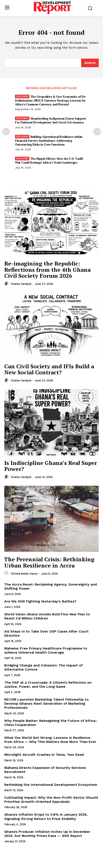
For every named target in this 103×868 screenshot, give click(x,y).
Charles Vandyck (21, 284)
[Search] (90, 63)
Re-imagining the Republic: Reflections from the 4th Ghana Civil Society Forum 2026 (47, 269)
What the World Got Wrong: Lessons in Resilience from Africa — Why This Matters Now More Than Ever (50, 740)
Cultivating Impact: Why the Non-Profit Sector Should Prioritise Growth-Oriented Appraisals (51, 800)
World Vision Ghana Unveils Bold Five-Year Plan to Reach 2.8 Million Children (47, 616)
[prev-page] (6, 132)
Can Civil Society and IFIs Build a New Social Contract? (49, 369)
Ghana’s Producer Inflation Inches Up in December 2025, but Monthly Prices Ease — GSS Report (47, 834)
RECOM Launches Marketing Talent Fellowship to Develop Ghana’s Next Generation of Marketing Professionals (46, 703)
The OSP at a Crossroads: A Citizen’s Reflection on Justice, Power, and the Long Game (48, 684)
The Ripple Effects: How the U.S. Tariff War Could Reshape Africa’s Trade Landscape (49, 160)
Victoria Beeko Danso (24, 574)
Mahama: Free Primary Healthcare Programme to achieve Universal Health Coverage (46, 650)
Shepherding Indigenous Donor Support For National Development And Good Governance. (51, 120)
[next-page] (97, 132)
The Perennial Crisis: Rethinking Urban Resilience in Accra (49, 562)
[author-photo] (7, 284)
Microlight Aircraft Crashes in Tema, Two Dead (44, 755)
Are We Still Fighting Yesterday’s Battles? (40, 601)
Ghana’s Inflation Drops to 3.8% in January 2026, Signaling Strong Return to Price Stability (46, 816)
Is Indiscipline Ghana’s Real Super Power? (51, 466)
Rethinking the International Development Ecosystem (51, 785)
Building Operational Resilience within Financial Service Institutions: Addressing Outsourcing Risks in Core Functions (49, 140)
